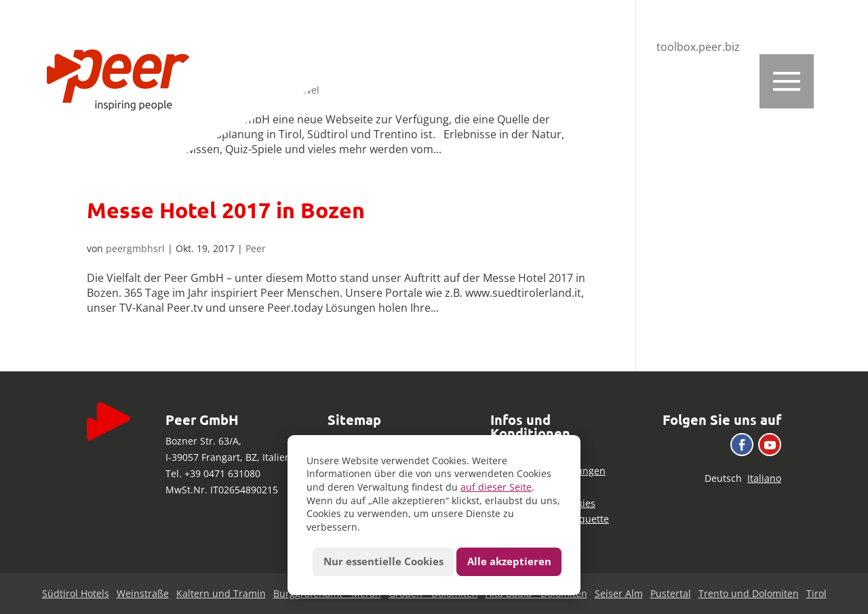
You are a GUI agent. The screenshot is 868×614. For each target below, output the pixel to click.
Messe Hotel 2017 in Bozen (226, 210)
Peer (256, 248)
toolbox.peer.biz (698, 47)
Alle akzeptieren (509, 561)
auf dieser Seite (496, 487)
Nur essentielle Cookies (383, 561)
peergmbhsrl (135, 248)
